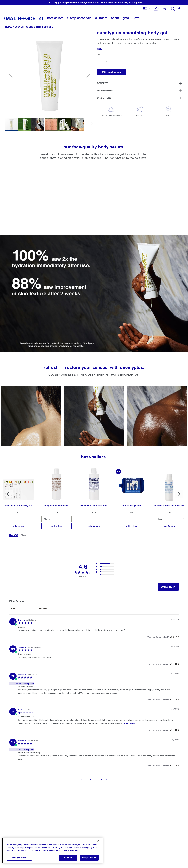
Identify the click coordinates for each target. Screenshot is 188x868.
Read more (129, 723)
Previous (9, 494)
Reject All (68, 857)
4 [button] (98, 779)
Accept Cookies (89, 857)
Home (8, 27)
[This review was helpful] (171, 637)
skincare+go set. (132, 506)
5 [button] (101, 779)
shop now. (138, 2)
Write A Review (168, 587)
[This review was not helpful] (176, 637)
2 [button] (90, 779)
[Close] (98, 841)
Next (179, 494)
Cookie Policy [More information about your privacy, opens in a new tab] (74, 850)
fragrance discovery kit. (19, 506)
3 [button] (94, 779)
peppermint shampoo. (57, 506)
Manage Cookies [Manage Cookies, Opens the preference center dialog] (19, 857)
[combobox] (22, 608)
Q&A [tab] (23, 535)
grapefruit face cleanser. (94, 506)
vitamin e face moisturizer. (169, 506)
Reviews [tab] (14, 535)
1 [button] (87, 779)
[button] (147, 9)
